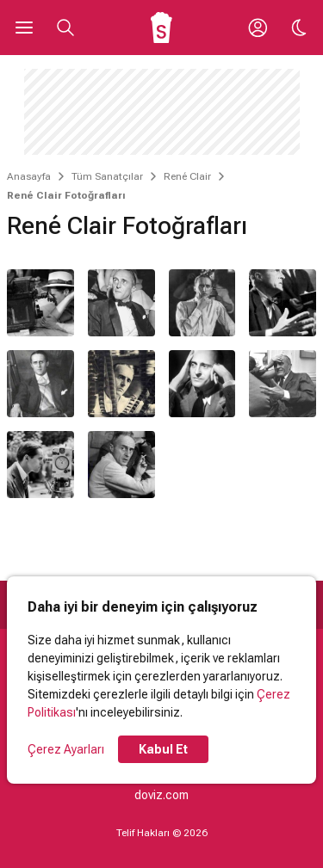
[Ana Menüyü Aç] (24, 28)
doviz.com (161, 795)
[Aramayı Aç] (65, 28)
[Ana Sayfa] (161, 28)
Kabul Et (163, 749)
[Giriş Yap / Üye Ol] (258, 28)
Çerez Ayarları (66, 749)
